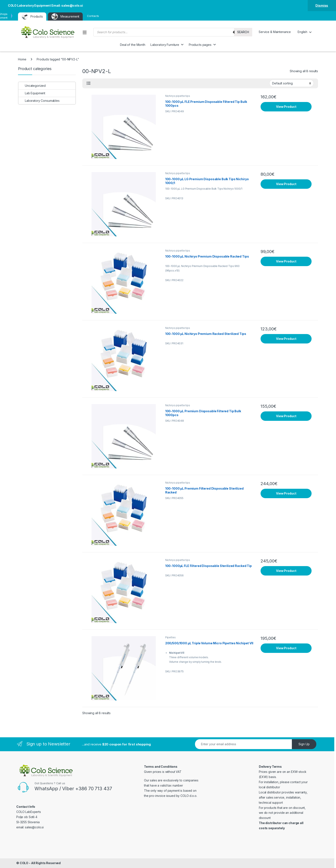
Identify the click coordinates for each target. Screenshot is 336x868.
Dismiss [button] (322, 5)
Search (243, 32)
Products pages (200, 45)
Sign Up (304, 744)
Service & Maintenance (275, 32)
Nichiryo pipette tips (178, 96)
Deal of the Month (133, 45)
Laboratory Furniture (165, 45)
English (302, 32)
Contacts (93, 16)
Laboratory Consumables (39, 101)
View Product (286, 107)
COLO (24, 863)
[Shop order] (292, 83)
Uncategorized (32, 86)
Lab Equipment (32, 93)
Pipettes (170, 637)
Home (22, 59)
